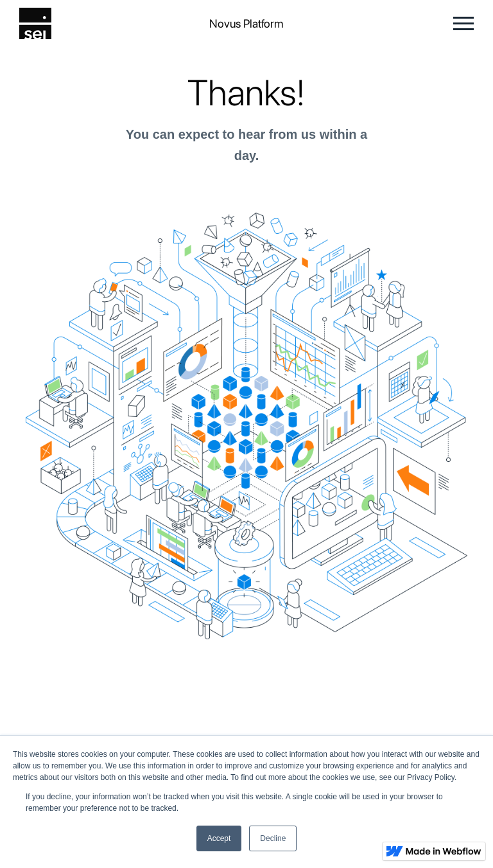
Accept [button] (219, 838)
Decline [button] (273, 838)
